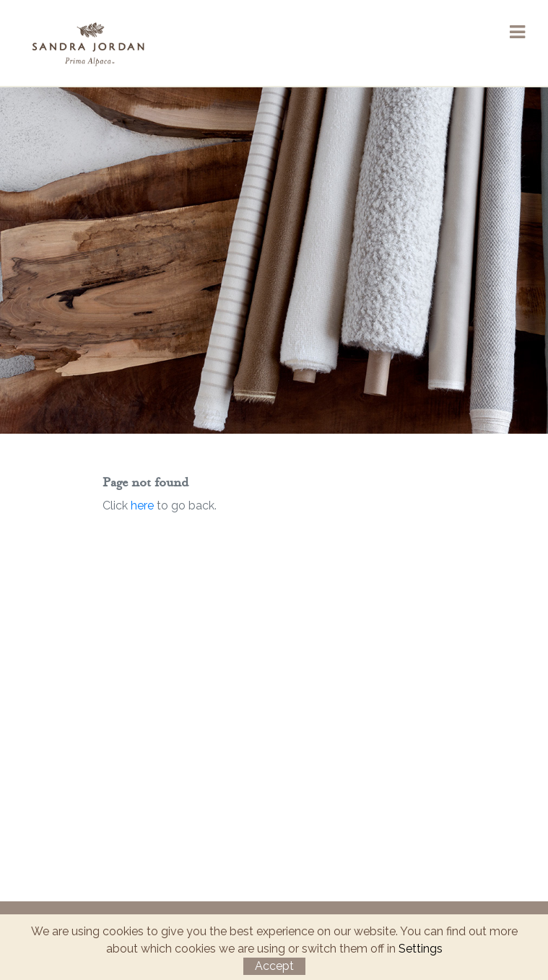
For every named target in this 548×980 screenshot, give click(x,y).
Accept (274, 966)
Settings (421, 949)
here (142, 506)
